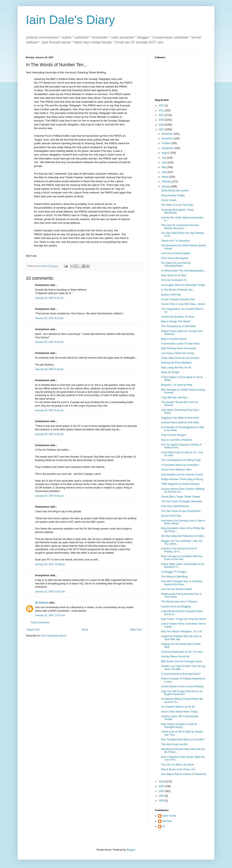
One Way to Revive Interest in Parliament (184, 774)
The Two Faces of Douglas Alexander (181, 501)
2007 (162, 130)
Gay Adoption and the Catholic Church (182, 475)
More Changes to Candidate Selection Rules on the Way (182, 558)
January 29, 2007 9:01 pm (49, 496)
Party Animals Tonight (173, 195)
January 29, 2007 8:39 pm (49, 369)
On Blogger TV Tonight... (175, 572)
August (166, 153)
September (168, 148)
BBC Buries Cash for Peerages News (181, 661)
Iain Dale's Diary (70, 20)
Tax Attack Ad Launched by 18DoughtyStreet (176, 264)
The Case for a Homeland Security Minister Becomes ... (180, 227)
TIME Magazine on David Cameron (180, 484)
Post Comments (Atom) (54, 636)
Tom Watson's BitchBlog (174, 577)
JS (164, 826)
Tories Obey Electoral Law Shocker (180, 358)
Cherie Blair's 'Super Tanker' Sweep (181, 497)
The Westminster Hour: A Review (179, 602)
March (165, 177)
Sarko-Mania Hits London (175, 191)
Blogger (131, 850)
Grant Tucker (169, 816)
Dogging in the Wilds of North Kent (180, 418)
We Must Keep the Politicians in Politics (183, 536)
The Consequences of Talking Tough (181, 460)
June (165, 162)
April (164, 172)
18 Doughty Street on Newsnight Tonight (183, 285)
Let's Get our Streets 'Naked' (177, 589)
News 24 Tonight (170, 372)
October (166, 143)
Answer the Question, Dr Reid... (178, 317)
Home (85, 630)
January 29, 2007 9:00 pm (49, 434)
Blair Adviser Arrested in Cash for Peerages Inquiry (179, 726)
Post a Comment (40, 623)
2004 (162, 791)
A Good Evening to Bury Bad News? (181, 674)
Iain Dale (167, 821)
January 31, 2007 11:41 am (50, 615)
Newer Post (33, 630)
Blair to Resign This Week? (176, 322)
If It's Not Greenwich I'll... (175, 280)
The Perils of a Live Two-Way (177, 205)
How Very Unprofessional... (176, 506)
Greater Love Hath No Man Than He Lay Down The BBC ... (183, 668)
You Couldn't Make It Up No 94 (178, 707)
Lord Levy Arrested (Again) (176, 253)
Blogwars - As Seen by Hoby (177, 385)
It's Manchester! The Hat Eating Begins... (183, 271)
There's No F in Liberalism (175, 241)
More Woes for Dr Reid (174, 275)
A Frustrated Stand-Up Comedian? (180, 465)
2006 (162, 782)
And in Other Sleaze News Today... (180, 712)
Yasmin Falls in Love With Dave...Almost (183, 304)
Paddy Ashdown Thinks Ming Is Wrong (182, 479)
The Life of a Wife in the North (177, 765)
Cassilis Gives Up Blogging (176, 607)
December (168, 134)
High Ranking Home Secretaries (179, 348)
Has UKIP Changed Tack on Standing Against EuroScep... (182, 583)
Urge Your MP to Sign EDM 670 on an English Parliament (182, 693)
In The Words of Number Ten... (178, 290)
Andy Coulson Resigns (173, 435)
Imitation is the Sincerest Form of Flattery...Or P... (179, 550)
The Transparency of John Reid (178, 326)
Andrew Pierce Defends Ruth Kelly (180, 423)
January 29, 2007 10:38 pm (50, 564)
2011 (162, 110)
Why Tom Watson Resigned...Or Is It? (182, 632)
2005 (162, 786)
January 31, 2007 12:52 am (50, 592)
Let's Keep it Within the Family (178, 353)
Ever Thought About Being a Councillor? (183, 740)
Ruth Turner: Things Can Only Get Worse (184, 619)
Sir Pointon (42, 603)
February (167, 182)
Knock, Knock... (170, 200)
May (164, 167)
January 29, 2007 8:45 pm (49, 410)
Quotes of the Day (171, 295)
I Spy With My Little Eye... (175, 398)
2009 (162, 120)
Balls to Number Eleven (174, 339)
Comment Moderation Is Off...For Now (182, 652)
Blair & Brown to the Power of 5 (178, 769)
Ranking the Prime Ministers (176, 363)
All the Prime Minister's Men (176, 470)
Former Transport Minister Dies (178, 299)
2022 (162, 106)
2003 (162, 796)
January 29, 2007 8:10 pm (49, 298)
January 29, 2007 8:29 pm (49, 342)
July (164, 158)
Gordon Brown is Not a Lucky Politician (182, 686)
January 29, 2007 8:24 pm (49, 318)
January (166, 186)
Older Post (136, 630)
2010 (162, 115)
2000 (162, 801)
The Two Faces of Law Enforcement (181, 511)
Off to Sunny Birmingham (175, 258)
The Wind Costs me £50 (174, 744)
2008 (162, 125)
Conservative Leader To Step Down (180, 344)
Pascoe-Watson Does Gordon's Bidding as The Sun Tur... (183, 490)
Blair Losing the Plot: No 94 (176, 368)
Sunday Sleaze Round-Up (175, 657)
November (168, 139)
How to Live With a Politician (177, 440)
